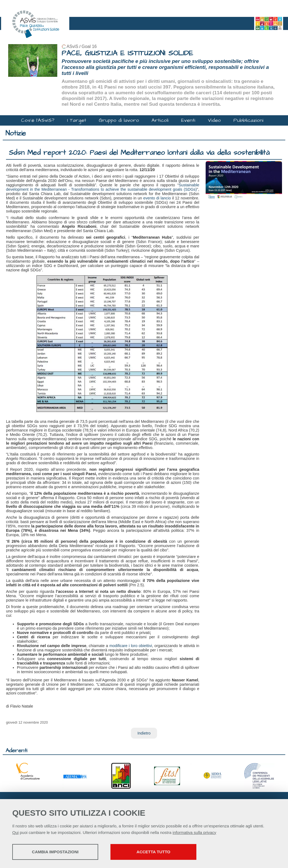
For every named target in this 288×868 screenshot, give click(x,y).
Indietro (144, 733)
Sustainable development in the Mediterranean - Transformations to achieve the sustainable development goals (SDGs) (103, 187)
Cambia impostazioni (55, 852)
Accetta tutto (154, 852)
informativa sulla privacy (194, 832)
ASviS (72, 46)
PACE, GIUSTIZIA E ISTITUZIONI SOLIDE (127, 53)
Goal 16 (89, 46)
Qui (15, 832)
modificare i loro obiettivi (131, 646)
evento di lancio (157, 198)
